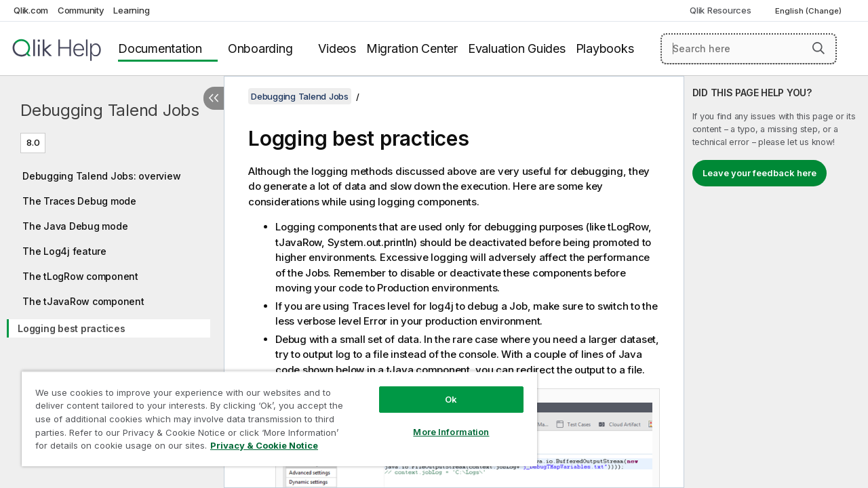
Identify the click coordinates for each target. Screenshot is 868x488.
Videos (337, 48)
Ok (441, 389)
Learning (131, 10)
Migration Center (412, 48)
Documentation (160, 48)
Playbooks (605, 48)
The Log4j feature (64, 251)
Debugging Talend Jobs (110, 110)
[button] (818, 48)
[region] (273, 413)
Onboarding (260, 48)
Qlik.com (31, 10)
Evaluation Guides (517, 48)
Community (81, 10)
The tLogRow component (80, 276)
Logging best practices (72, 328)
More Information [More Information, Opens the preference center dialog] (441, 422)
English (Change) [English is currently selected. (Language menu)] (809, 11)
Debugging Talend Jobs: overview (101, 176)
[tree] (112, 250)
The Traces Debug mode (79, 201)
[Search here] (749, 49)
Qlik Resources (721, 10)
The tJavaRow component (83, 301)
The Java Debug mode (75, 226)
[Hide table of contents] (214, 98)
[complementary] (776, 282)
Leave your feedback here (759, 173)
